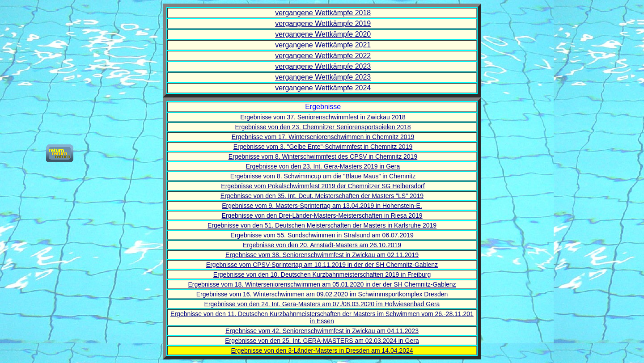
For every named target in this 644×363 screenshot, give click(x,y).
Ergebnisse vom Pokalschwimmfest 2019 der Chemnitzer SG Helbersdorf (323, 186)
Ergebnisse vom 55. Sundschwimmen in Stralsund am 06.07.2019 (322, 235)
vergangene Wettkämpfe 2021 (323, 45)
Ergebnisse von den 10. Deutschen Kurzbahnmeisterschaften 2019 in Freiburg (322, 274)
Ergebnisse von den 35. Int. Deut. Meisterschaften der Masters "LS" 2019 (322, 196)
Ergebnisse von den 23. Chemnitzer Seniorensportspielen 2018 (323, 127)
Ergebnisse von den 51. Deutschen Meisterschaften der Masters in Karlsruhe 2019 (322, 225)
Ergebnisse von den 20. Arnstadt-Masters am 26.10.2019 (322, 245)
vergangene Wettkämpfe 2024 (323, 88)
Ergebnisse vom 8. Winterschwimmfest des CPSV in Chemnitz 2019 (323, 156)
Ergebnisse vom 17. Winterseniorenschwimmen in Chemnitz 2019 (323, 137)
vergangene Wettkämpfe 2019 (323, 23)
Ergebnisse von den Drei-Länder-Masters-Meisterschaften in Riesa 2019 (322, 215)
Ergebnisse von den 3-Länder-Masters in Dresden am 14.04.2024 (322, 350)
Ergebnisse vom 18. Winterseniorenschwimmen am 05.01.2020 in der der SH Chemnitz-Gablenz (322, 284)
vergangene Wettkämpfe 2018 (323, 13)
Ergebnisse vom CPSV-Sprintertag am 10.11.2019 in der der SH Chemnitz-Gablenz (322, 265)
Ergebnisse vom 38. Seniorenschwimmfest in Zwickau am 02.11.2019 (322, 255)
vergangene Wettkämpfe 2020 (323, 34)
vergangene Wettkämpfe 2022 (323, 56)
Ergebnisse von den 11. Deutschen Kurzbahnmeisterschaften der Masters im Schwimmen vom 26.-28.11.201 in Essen (322, 317)
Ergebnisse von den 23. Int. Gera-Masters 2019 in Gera (323, 166)
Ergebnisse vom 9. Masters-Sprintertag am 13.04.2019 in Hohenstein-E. (322, 206)
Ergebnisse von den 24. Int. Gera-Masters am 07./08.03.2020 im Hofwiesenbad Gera (322, 304)
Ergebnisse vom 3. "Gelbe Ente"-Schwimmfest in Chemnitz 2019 (323, 147)
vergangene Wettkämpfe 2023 (323, 66)
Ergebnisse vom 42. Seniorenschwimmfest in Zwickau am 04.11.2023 (322, 331)
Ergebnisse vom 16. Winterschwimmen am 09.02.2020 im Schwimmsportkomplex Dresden (322, 294)
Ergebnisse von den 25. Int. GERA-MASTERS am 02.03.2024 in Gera (322, 341)
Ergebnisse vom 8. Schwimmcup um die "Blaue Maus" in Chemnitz (323, 176)
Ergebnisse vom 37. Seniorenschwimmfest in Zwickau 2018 (323, 117)
